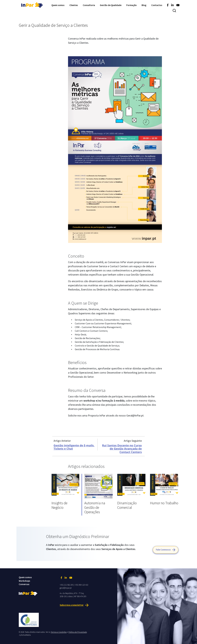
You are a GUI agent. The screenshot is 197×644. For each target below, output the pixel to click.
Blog (144, 5)
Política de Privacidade (78, 632)
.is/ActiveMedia (25, 635)
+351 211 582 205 (66, 585)
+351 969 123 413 (81, 585)
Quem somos (58, 5)
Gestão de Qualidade (111, 5)
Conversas (24, 584)
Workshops (24, 581)
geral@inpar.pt (66, 588)
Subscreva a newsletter (72, 605)
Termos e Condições (59, 632)
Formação (132, 5)
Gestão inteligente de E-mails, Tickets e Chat (74, 447)
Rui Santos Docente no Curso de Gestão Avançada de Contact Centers (122, 449)
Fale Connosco (163, 550)
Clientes (74, 5)
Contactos (157, 5)
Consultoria (89, 5)
